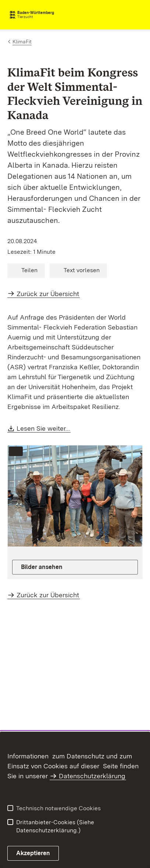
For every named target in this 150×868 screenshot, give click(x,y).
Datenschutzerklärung (92, 776)
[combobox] (110, 15)
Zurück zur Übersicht (48, 294)
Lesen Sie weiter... (44, 428)
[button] (26, 271)
